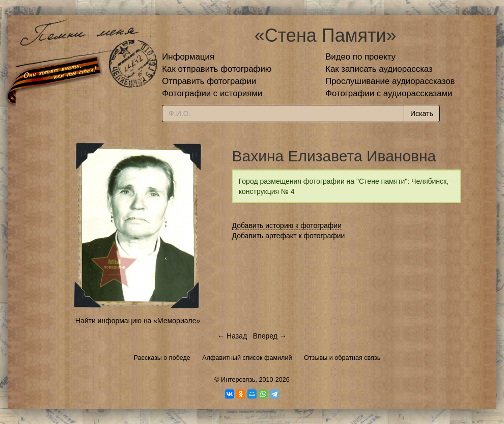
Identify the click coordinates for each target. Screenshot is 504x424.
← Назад (232, 336)
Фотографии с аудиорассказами (389, 93)
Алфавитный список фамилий (247, 358)
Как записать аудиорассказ (379, 69)
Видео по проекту (360, 57)
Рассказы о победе (162, 358)
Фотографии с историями (212, 93)
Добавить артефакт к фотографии (289, 236)
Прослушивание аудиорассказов (390, 81)
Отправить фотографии (209, 81)
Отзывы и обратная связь (342, 358)
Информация (188, 57)
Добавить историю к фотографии (287, 225)
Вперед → (270, 336)
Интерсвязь (238, 380)
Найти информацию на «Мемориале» (138, 321)
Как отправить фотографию (217, 69)
